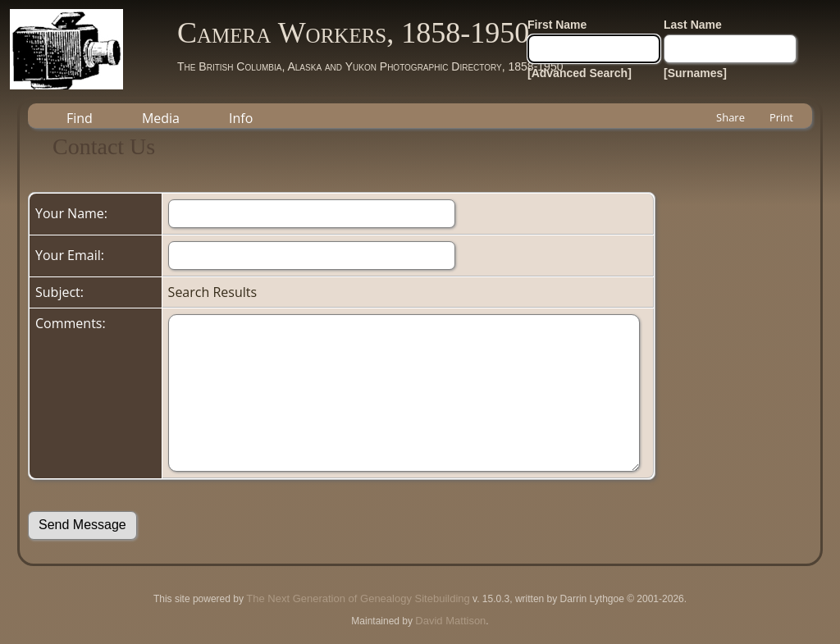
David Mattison (450, 621)
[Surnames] (695, 73)
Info (241, 118)
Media (161, 118)
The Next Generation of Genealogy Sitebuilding (358, 598)
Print (781, 117)
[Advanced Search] (580, 73)
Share (730, 117)
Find (80, 118)
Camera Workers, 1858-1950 (353, 33)
